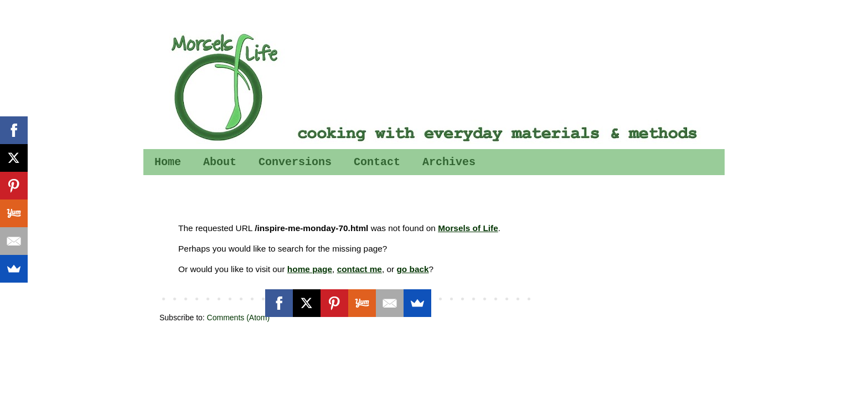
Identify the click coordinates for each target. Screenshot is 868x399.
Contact (377, 162)
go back (412, 269)
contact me (360, 269)
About (220, 162)
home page (310, 269)
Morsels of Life (468, 228)
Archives (449, 162)
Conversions (295, 162)
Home (168, 162)
